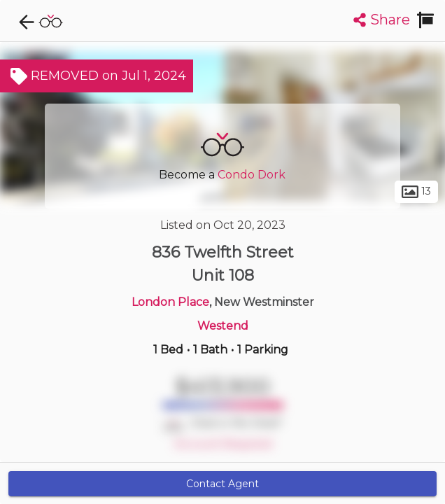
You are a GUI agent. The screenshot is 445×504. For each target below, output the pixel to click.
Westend (223, 326)
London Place (170, 302)
